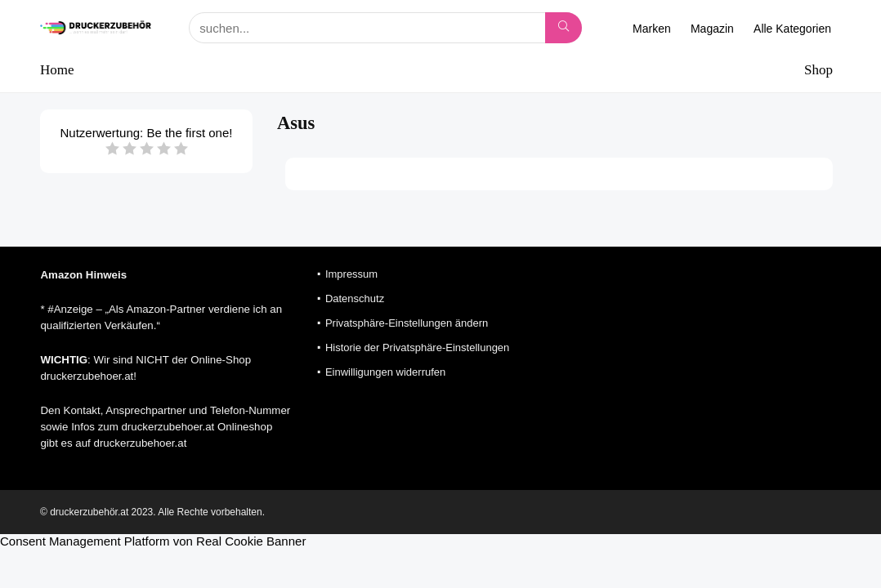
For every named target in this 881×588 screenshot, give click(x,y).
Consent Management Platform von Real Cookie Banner (153, 541)
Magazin (712, 29)
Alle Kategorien (792, 29)
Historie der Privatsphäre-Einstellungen (417, 347)
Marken (652, 29)
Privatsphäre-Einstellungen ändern (407, 323)
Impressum (351, 274)
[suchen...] (563, 28)
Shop (818, 70)
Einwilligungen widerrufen (385, 372)
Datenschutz (355, 298)
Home (57, 70)
